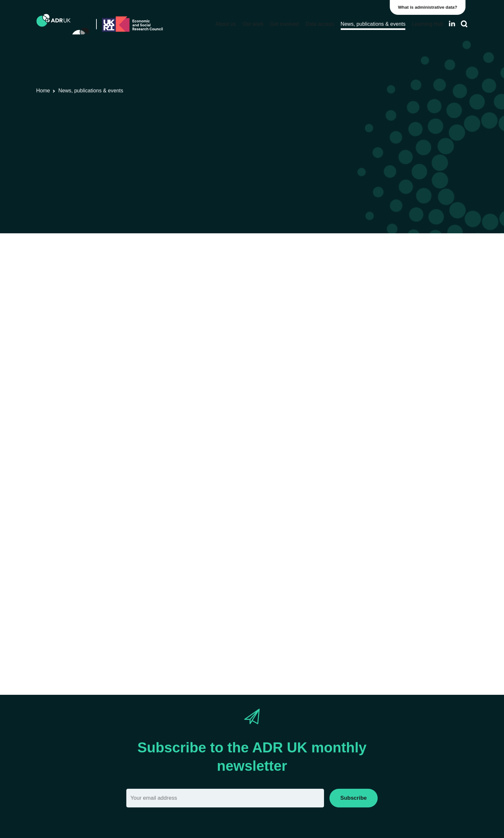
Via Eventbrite (144, 652)
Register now (130, 364)
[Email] (225, 798)
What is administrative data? (430, 7)
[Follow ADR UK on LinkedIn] (452, 24)
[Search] (464, 24)
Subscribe (354, 798)
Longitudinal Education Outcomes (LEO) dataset (315, 453)
